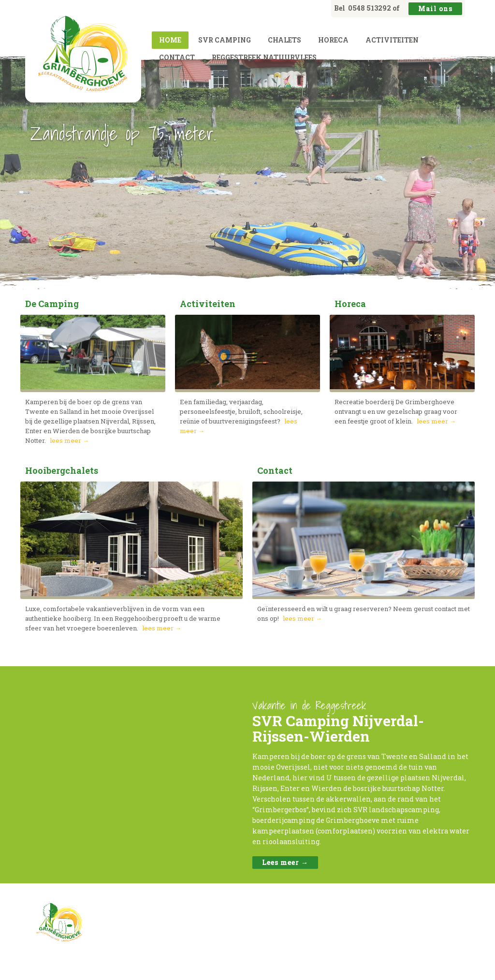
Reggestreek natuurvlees (264, 57)
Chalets (284, 40)
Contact (177, 57)
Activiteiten (392, 40)
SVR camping (225, 40)
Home (170, 40)
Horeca (333, 40)
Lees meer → (285, 862)
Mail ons (435, 8)
